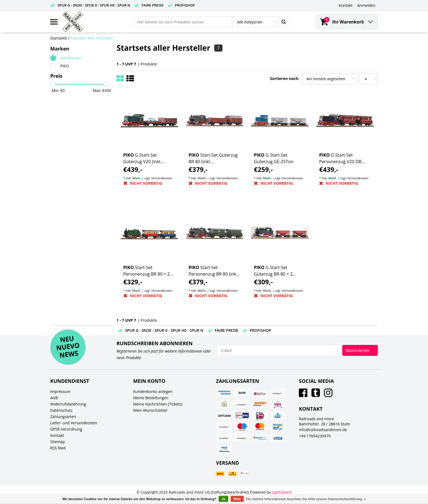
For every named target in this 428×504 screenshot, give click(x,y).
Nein (237, 499)
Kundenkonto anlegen (153, 391)
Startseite (59, 38)
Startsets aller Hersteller (92, 38)
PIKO (65, 66)
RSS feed (58, 448)
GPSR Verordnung (66, 429)
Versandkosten (162, 178)
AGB (54, 398)
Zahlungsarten (63, 417)
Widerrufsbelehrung (68, 404)
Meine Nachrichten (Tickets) (158, 404)
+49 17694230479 (315, 436)
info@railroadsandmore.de (323, 430)
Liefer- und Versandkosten (74, 423)
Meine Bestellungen (151, 398)
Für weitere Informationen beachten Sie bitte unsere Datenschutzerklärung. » (306, 499)
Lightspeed (282, 492)
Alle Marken (71, 58)
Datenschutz (61, 410)
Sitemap (57, 442)
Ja (223, 499)
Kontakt (57, 435)
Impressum (60, 391)
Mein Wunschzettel (150, 410)
